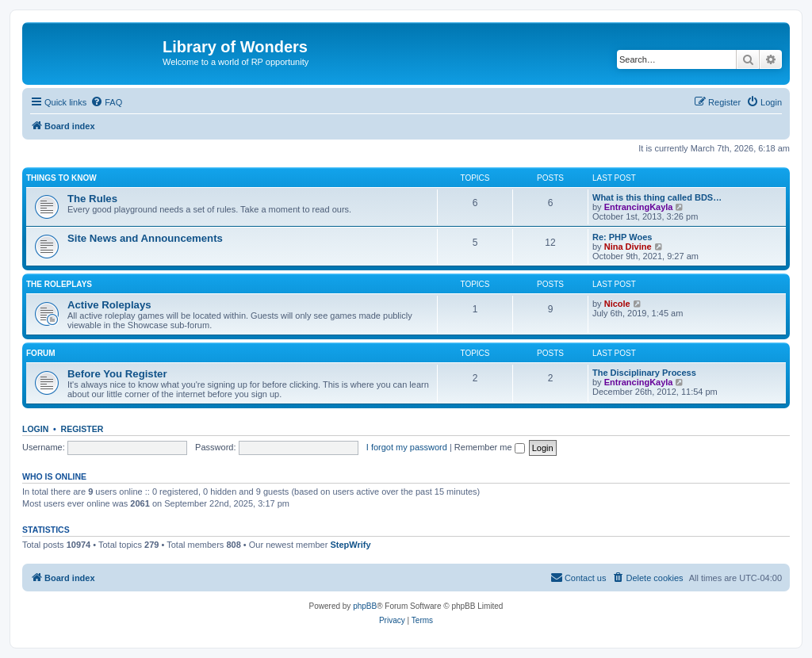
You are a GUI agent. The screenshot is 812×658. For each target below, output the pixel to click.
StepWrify (350, 545)
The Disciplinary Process (644, 373)
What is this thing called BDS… (657, 197)
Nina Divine (628, 247)
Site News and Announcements (145, 238)
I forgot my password (407, 447)
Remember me (490, 447)
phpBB (365, 606)
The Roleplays (59, 284)
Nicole (617, 304)
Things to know (61, 178)
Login (35, 429)
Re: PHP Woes (622, 237)
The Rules (92, 199)
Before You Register (117, 374)
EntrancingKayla (639, 207)
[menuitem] (106, 102)
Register (82, 429)
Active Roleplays (109, 305)
